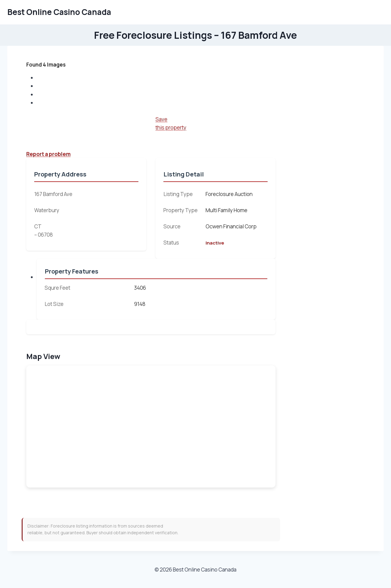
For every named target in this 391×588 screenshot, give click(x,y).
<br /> (151, 426)
